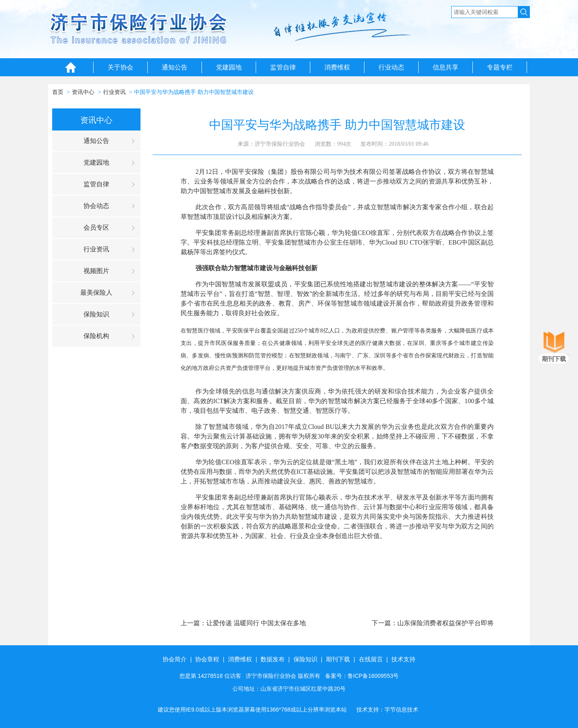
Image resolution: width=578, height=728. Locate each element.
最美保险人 (96, 293)
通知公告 (175, 67)
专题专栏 (500, 67)
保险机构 (96, 336)
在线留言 (371, 659)
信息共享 (446, 67)
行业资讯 (114, 92)
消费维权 (337, 67)
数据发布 (273, 659)
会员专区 (96, 227)
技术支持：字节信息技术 (387, 710)
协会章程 (207, 659)
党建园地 (229, 67)
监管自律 (283, 67)
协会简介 (175, 659)
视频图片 (96, 271)
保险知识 (96, 314)
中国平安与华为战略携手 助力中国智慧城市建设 (194, 92)
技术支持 (403, 659)
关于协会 (120, 67)
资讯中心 (83, 92)
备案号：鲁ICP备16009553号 (362, 676)
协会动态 (96, 206)
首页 (58, 92)
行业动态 (391, 67)
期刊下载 (338, 659)
